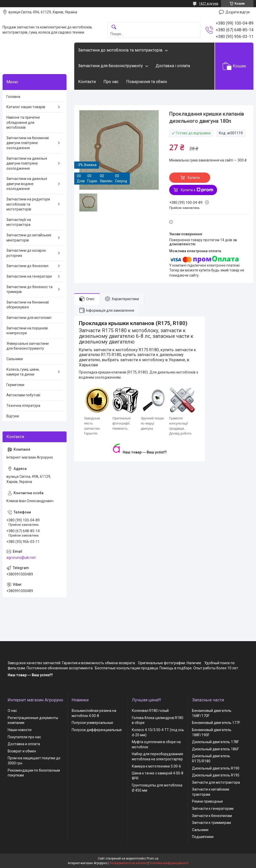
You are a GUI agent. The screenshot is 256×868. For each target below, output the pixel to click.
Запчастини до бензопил (27, 266)
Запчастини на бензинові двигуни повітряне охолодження (28, 143)
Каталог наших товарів (26, 107)
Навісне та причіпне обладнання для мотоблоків (23, 122)
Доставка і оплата (173, 66)
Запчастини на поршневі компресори (27, 331)
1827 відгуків (209, 4)
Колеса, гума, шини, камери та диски (23, 372)
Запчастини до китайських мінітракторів (29, 238)
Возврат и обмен (22, 751)
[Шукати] (114, 27)
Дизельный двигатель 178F (215, 742)
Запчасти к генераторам (213, 809)
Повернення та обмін (147, 82)
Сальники (15, 359)
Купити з (197, 190)
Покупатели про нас (24, 737)
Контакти (87, 82)
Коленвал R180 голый (150, 711)
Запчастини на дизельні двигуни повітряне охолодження (27, 163)
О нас (12, 711)
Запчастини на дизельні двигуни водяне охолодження (27, 184)
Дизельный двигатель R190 (216, 768)
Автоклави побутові (23, 395)
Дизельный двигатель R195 (216, 775)
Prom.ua (153, 859)
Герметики (15, 385)
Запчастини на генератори (29, 276)
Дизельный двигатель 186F (215, 749)
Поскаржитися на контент (128, 863)
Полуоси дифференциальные (97, 730)
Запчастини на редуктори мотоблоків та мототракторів (28, 204)
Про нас (111, 82)
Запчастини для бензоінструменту (110, 66)
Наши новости (20, 730)
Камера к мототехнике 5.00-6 (156, 766)
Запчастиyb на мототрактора (19, 222)
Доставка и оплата (24, 744)
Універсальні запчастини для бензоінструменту (28, 346)
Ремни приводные (207, 801)
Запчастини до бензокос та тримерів (29, 289)
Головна (13, 97)
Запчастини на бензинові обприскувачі (28, 305)
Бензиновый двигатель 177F (216, 723)
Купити (194, 178)
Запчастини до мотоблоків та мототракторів (120, 50)
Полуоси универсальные (92, 723)
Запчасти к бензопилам (212, 816)
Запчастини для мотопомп (29, 318)
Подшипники (203, 837)
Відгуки (13, 416)
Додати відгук (238, 12)
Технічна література (23, 406)
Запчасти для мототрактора (216, 782)
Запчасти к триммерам (211, 823)
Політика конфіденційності (169, 863)
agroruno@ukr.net (21, 558)
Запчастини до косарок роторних (26, 253)
